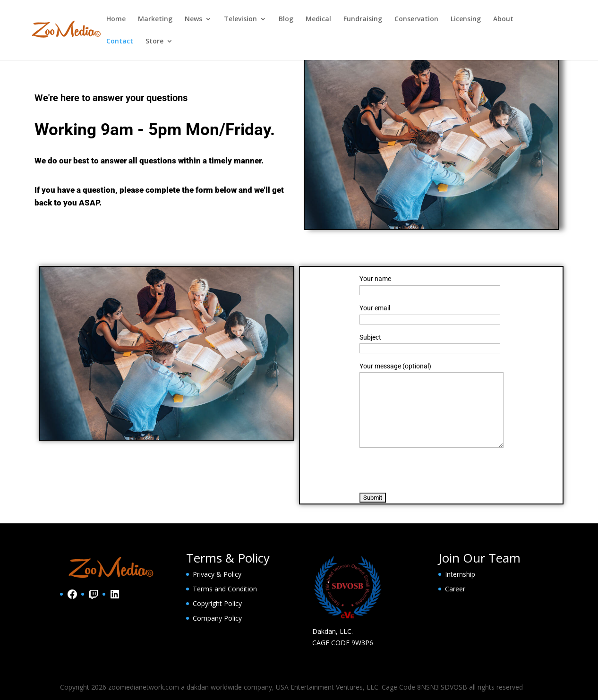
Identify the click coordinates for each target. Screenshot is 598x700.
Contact (120, 42)
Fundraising (363, 19)
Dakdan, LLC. (333, 631)
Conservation (416, 19)
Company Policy (217, 618)
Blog (286, 19)
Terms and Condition (225, 589)
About (503, 19)
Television (240, 19)
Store (154, 42)
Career (455, 589)
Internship (460, 574)
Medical (318, 19)
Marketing (155, 19)
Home (116, 19)
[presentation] (431, 470)
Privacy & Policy (217, 574)
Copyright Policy (217, 603)
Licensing (466, 19)
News (193, 19)
